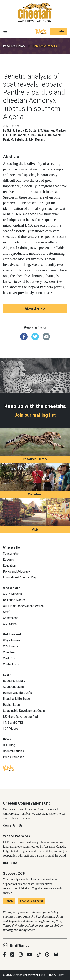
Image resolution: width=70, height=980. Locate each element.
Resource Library (14, 46)
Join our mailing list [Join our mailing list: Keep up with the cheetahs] (35, 415)
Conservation (12, 554)
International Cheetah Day (20, 577)
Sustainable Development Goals (24, 711)
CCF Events (11, 646)
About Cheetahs (13, 687)
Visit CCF (9, 658)
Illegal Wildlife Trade (16, 699)
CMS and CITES (13, 723)
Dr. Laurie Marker (14, 600)
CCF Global (10, 624)
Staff (6, 612)
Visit (35, 530)
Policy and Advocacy (17, 571)
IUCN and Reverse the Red (20, 717)
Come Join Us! (13, 826)
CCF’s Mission (12, 594)
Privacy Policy (56, 975)
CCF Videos (11, 729)
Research (9, 560)
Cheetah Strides (13, 751)
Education (9, 565)
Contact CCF (11, 664)
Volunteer (35, 494)
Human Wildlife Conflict (18, 693)
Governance (11, 618)
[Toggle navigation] (5, 31)
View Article (35, 309)
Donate (59, 31)
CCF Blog (9, 745)
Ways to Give (12, 640)
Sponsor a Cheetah (32, 901)
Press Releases (14, 757)
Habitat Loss (11, 705)
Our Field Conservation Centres (23, 606)
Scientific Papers (45, 46)
